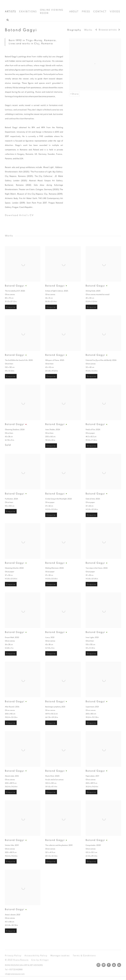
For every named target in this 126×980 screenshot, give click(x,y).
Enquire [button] (11, 315)
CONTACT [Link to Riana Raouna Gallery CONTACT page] (100, 12)
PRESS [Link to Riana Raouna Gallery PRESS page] (86, 12)
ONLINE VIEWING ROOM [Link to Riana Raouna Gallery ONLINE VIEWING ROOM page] (52, 12)
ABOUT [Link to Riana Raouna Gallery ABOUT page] (74, 12)
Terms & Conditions (84, 956)
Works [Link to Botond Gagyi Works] (88, 30)
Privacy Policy (13, 956)
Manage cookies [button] (60, 956)
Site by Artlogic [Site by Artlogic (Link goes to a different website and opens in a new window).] (40, 960)
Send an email (104, 965)
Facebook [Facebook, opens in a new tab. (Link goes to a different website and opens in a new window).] (109, 965)
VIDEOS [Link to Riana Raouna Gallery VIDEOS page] (115, 12)
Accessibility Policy (36, 956)
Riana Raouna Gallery (17, 4)
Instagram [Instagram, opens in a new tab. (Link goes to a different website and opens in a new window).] (98, 965)
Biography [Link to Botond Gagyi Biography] (74, 30)
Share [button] (75, 94)
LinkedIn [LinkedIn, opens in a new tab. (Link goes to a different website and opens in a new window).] (119, 965)
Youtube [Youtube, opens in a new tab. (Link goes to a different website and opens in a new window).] (114, 965)
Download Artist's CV (23, 216)
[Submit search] (8, 20)
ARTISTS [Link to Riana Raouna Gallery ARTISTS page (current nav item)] (11, 12)
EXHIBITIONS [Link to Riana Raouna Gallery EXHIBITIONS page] (28, 12)
